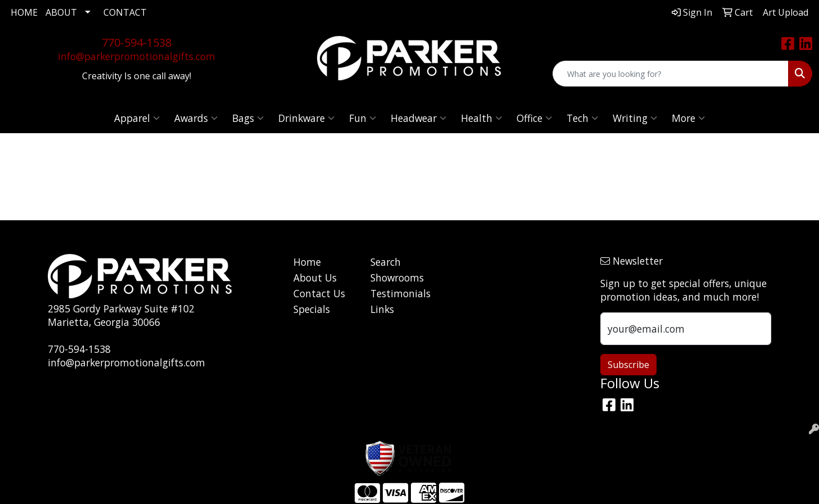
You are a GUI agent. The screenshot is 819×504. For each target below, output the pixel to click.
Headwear (418, 118)
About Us (315, 278)
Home (307, 262)
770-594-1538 (137, 42)
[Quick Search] (671, 74)
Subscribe (628, 365)
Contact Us (319, 293)
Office (534, 118)
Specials (312, 309)
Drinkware (306, 118)
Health (481, 118)
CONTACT (125, 12)
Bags (248, 118)
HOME (24, 12)
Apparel (137, 118)
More (688, 118)
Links (382, 309)
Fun (363, 118)
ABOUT (61, 12)
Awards (196, 118)
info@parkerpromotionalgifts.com (137, 56)
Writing (635, 118)
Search (386, 262)
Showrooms (397, 278)
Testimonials (401, 293)
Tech (582, 118)
